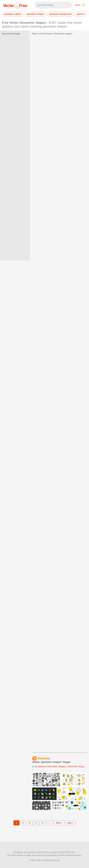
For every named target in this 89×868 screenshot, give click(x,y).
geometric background (60, 14)
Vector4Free (15, 5)
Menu (78, 5)
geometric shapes (35, 14)
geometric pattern (13, 14)
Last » (70, 823)
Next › (59, 823)
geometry (81, 14)
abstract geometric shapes (52, 766)
